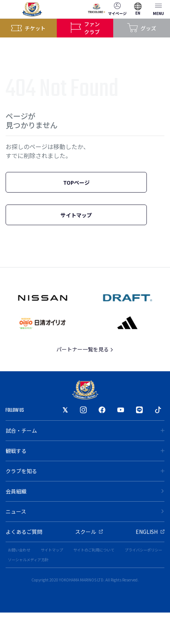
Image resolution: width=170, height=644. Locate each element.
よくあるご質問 (24, 532)
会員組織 (85, 491)
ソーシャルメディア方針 (28, 560)
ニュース (85, 511)
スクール (89, 532)
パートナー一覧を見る (85, 349)
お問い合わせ (19, 550)
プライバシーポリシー (143, 550)
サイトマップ (76, 215)
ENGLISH (150, 532)
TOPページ (76, 182)
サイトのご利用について (94, 550)
